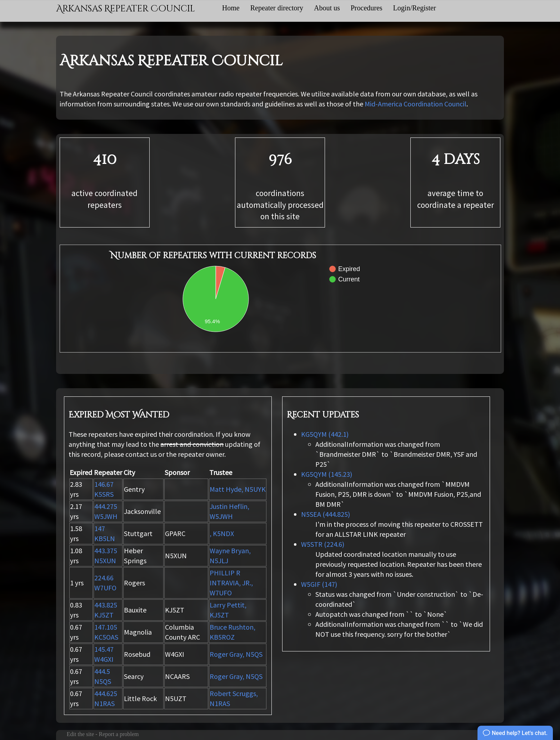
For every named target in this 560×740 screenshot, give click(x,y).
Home (231, 8)
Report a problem (119, 734)
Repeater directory (277, 8)
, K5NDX (222, 533)
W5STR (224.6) (323, 544)
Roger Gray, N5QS (236, 654)
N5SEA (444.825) (326, 514)
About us (327, 8)
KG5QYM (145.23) (327, 474)
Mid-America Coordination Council (416, 104)
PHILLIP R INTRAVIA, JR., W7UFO (231, 583)
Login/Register (415, 8)
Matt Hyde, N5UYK (238, 489)
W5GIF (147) (319, 584)
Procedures (367, 8)
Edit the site (80, 734)
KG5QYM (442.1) (325, 434)
